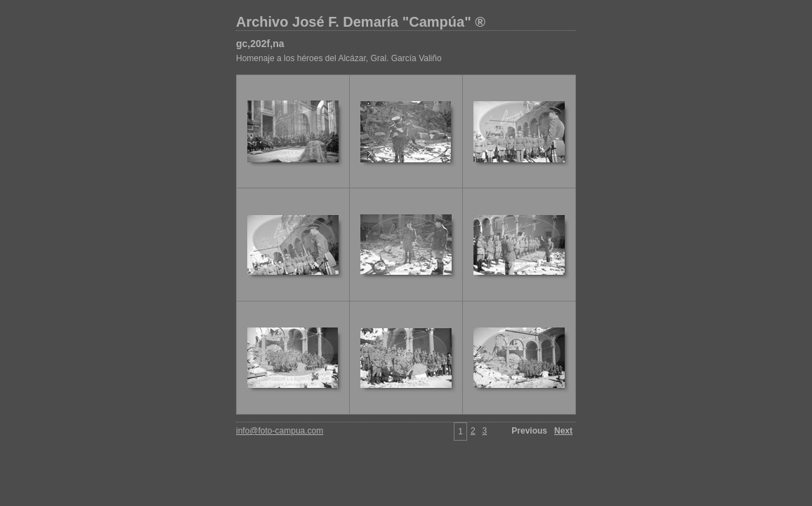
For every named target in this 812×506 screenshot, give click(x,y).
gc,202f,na (260, 44)
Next (563, 431)
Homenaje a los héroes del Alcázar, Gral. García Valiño (339, 58)
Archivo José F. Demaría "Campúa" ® (361, 22)
